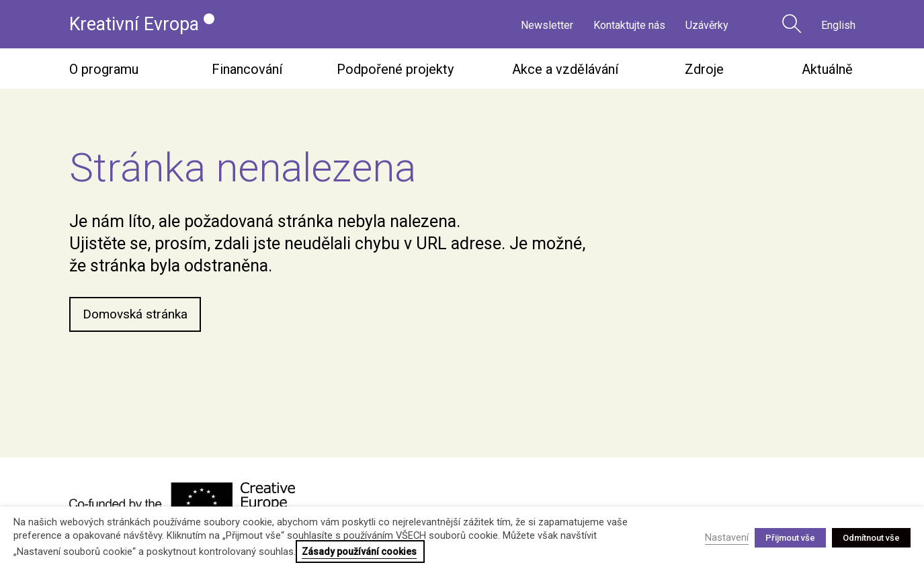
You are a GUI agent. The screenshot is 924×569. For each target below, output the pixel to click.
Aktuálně (827, 71)
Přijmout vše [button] (790, 538)
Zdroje (704, 71)
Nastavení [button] (727, 537)
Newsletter (547, 25)
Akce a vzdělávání (565, 71)
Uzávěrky (707, 25)
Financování (247, 71)
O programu (104, 71)
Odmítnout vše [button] (871, 538)
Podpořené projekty (395, 71)
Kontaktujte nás (629, 25)
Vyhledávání (792, 24)
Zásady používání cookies (359, 552)
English (838, 25)
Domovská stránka (137, 317)
